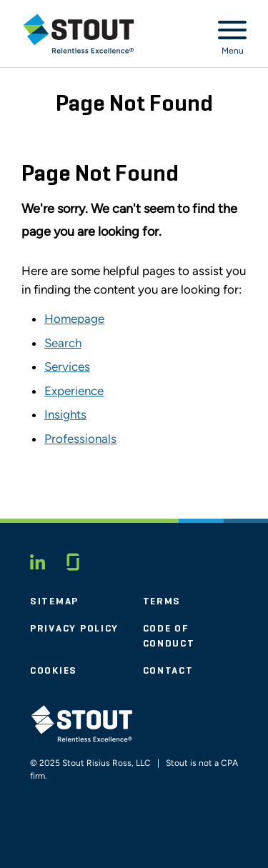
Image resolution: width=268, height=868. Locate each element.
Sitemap (54, 602)
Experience (74, 391)
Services (67, 366)
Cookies (54, 671)
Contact (168, 671)
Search (63, 343)
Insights (65, 414)
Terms (162, 602)
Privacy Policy (74, 629)
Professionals (80, 439)
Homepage (74, 319)
